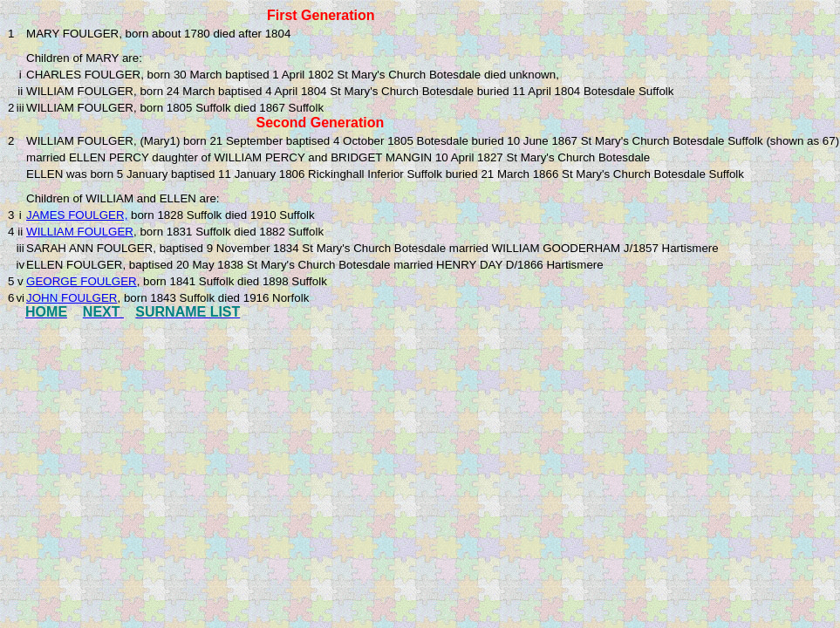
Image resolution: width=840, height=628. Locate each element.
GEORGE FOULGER (82, 281)
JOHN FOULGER (72, 298)
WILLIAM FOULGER (80, 232)
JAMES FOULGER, (77, 215)
